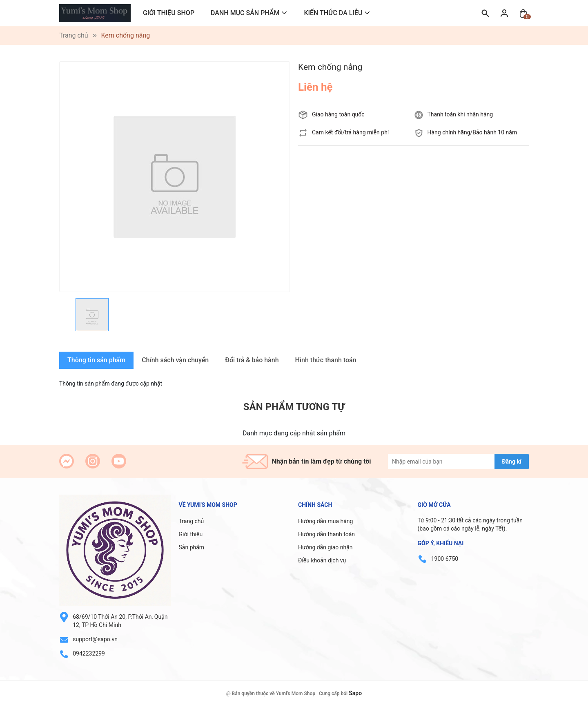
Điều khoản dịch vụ (322, 560)
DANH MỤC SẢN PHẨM (245, 13)
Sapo (355, 693)
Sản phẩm (192, 547)
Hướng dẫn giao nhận (325, 547)
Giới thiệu (191, 534)
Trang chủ (192, 521)
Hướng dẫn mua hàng (325, 521)
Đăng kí (511, 462)
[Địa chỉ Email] (458, 462)
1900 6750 (445, 559)
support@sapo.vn (95, 639)
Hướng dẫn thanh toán (326, 534)
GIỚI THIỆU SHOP (169, 13)
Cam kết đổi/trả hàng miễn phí (350, 132)
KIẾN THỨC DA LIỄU (333, 13)
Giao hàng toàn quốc (338, 114)
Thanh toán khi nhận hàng (460, 114)
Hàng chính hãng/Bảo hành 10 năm (472, 132)
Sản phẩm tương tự (294, 407)
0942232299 (89, 653)
